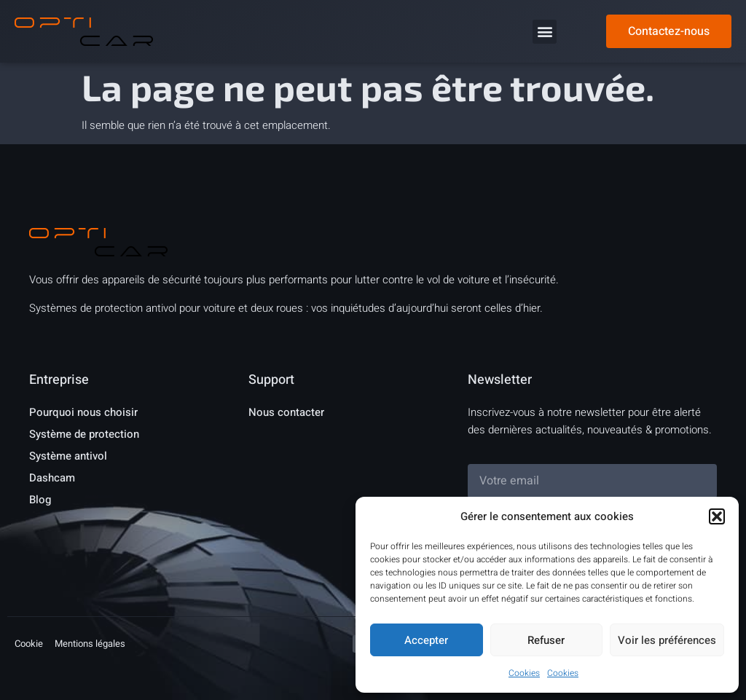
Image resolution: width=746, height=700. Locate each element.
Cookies (524, 673)
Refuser (546, 640)
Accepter (426, 640)
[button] (717, 516)
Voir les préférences (667, 640)
